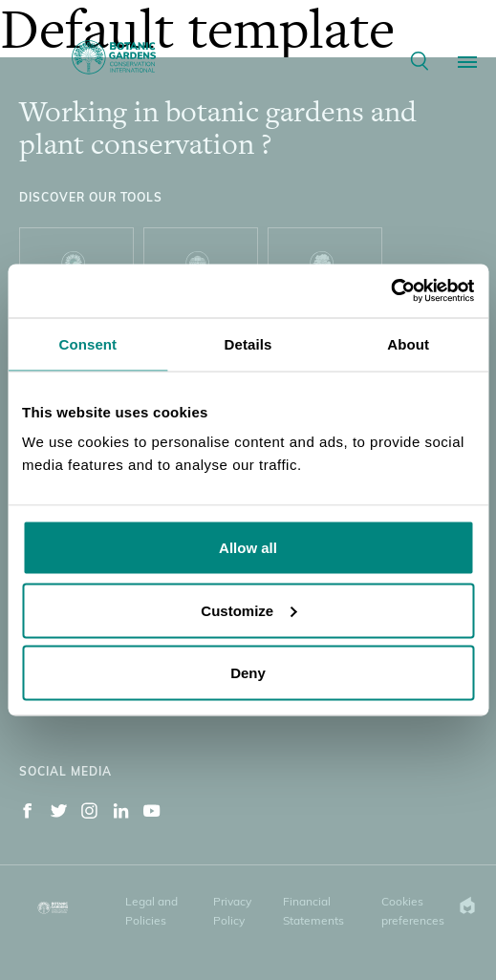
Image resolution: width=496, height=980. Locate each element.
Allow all (248, 548)
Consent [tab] (87, 343)
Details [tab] (248, 343)
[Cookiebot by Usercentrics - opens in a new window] (390, 291)
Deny (248, 673)
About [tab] (408, 343)
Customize (248, 610)
